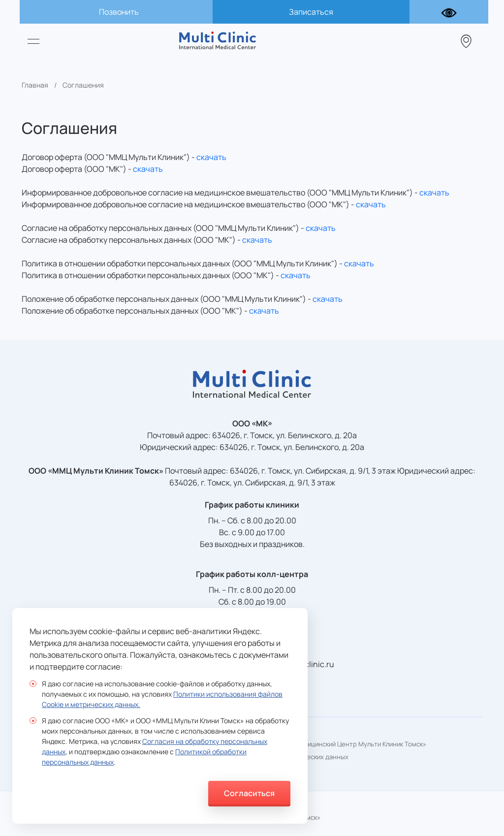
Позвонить (119, 12)
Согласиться (249, 793)
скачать (211, 157)
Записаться (311, 12)
